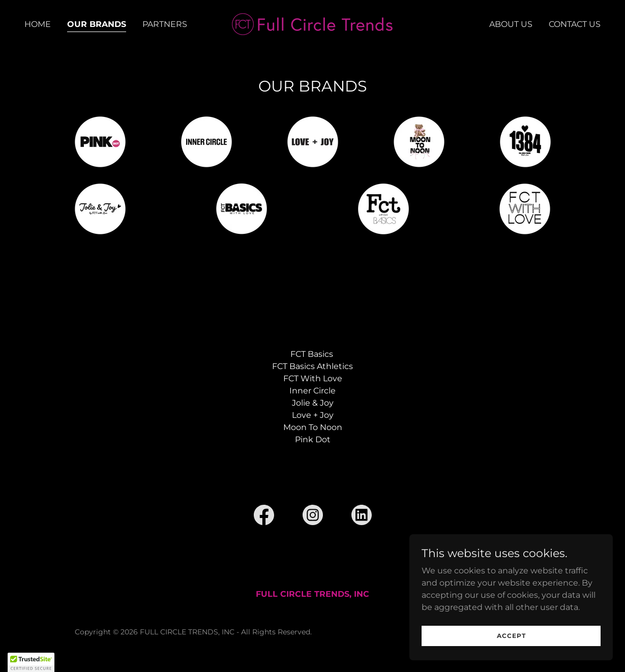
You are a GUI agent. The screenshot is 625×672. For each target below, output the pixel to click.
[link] (312, 24)
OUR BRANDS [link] (97, 24)
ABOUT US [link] (511, 24)
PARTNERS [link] (165, 24)
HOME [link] (38, 24)
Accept (511, 656)
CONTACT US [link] (575, 24)
